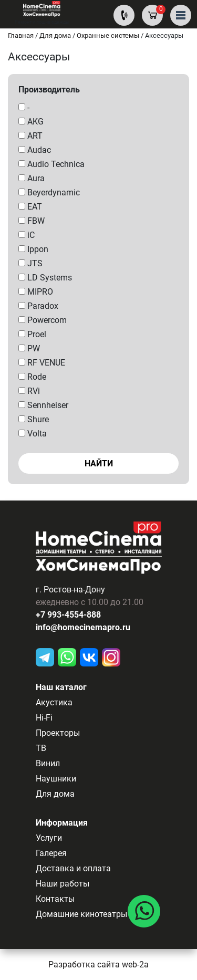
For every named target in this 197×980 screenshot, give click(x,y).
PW (29, 348)
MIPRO (36, 292)
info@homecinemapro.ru (83, 627)
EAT (30, 207)
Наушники (56, 779)
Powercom (43, 320)
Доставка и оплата (73, 868)
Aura (32, 178)
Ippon (33, 249)
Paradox (38, 306)
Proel (32, 334)
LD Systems (45, 278)
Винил (48, 763)
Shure (34, 419)
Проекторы (58, 733)
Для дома (55, 794)
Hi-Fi (44, 718)
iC (27, 235)
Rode (32, 377)
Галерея (51, 853)
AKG (31, 122)
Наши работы (63, 884)
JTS (30, 263)
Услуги (49, 838)
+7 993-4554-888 (68, 615)
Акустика (54, 702)
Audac (35, 150)
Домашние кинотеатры (81, 914)
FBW (32, 221)
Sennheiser (43, 405)
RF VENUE (42, 363)
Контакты (55, 899)
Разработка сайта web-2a (98, 965)
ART (30, 136)
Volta (33, 434)
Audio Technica (51, 164)
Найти (99, 463)
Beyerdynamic (49, 192)
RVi (29, 391)
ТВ (41, 748)
